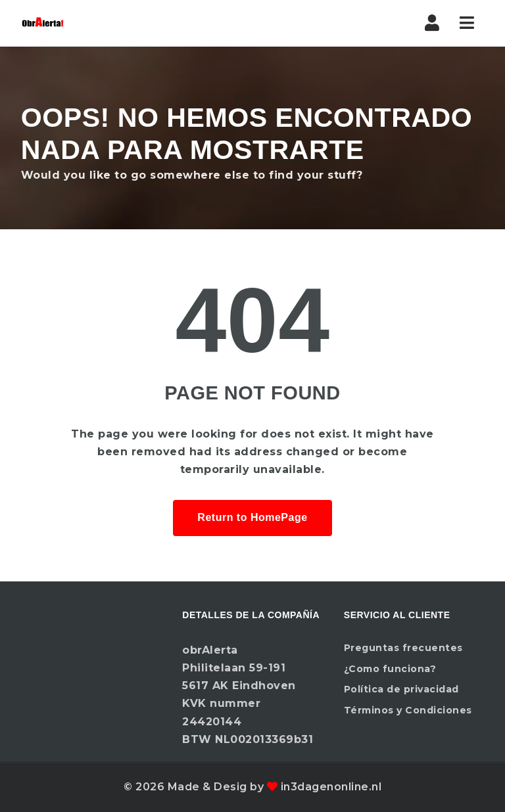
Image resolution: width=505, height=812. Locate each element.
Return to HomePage (252, 517)
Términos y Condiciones (408, 710)
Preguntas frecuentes (403, 648)
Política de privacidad (401, 689)
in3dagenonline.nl (331, 787)
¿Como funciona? (390, 669)
